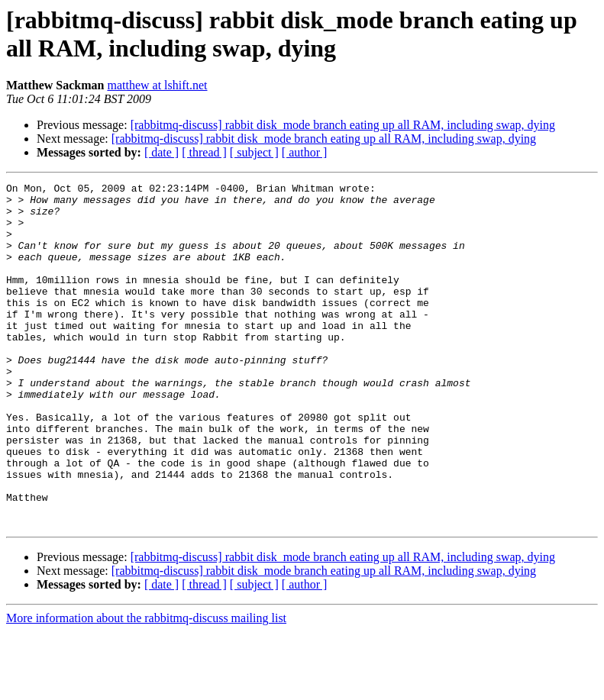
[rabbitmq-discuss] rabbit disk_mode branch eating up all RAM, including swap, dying (343, 125)
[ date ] (161, 152)
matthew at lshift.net (157, 85)
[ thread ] (204, 152)
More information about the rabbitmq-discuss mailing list (146, 687)
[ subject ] (254, 152)
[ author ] (305, 152)
